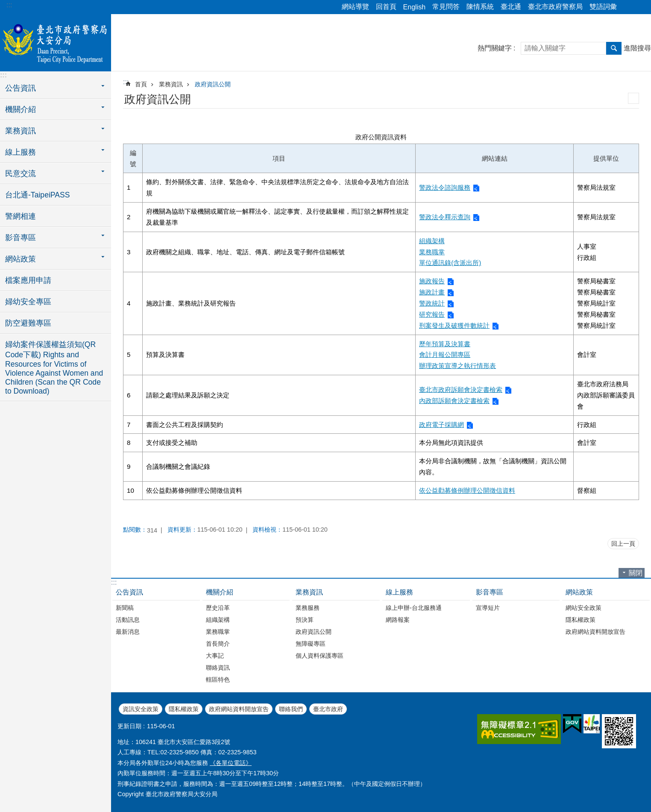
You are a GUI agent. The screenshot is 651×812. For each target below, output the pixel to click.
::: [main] (126, 82)
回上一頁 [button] (623, 544)
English (414, 7)
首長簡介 (218, 644)
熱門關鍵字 (495, 48)
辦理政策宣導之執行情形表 (457, 366)
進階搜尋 (637, 48)
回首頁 (386, 7)
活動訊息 (128, 620)
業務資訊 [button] (21, 131)
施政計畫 (432, 292)
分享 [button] (628, 7)
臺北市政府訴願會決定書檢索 (461, 390)
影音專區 (490, 592)
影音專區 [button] (21, 238)
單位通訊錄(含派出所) (450, 263)
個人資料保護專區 (320, 656)
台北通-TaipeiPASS (37, 195)
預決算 (305, 620)
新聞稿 (125, 608)
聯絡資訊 (218, 668)
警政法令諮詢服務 (445, 187)
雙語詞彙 (603, 7)
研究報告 (432, 314)
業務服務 (308, 608)
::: (9, 5)
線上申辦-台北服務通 (414, 608)
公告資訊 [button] (21, 88)
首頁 (141, 84)
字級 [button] (639, 7)
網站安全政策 (584, 608)
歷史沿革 (218, 608)
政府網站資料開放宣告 (595, 632)
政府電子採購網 (441, 425)
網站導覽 (355, 7)
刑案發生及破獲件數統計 (454, 325)
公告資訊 (129, 592)
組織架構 (432, 241)
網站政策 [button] (21, 259)
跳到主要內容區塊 (4, 4)
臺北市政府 (328, 709)
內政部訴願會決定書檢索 (454, 401)
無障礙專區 (311, 644)
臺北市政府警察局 (555, 7)
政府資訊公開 (213, 84)
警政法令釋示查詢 (445, 217)
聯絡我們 (291, 709)
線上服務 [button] (21, 152)
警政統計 (432, 303)
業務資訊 (171, 84)
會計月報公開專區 (445, 355)
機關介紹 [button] (21, 109)
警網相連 (21, 216)
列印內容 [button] (633, 98)
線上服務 (399, 592)
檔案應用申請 (28, 280)
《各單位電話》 (231, 763)
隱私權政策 (581, 620)
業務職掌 (432, 252)
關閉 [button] (636, 573)
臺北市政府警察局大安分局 (56, 41)
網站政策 (579, 592)
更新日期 (129, 726)
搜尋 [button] (614, 48)
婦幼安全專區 (28, 302)
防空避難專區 (28, 323)
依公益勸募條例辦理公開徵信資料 (467, 490)
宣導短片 (488, 608)
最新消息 (128, 632)
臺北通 (511, 7)
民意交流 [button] (21, 174)
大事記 (215, 656)
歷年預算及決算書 (445, 344)
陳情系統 (480, 7)
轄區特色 (218, 680)
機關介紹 (220, 592)
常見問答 (446, 7)
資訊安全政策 (141, 709)
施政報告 (432, 281)
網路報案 (398, 620)
